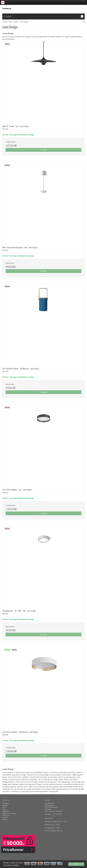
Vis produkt (43, 150)
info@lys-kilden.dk (56, 831)
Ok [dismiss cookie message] (76, 864)
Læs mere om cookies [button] (11, 865)
